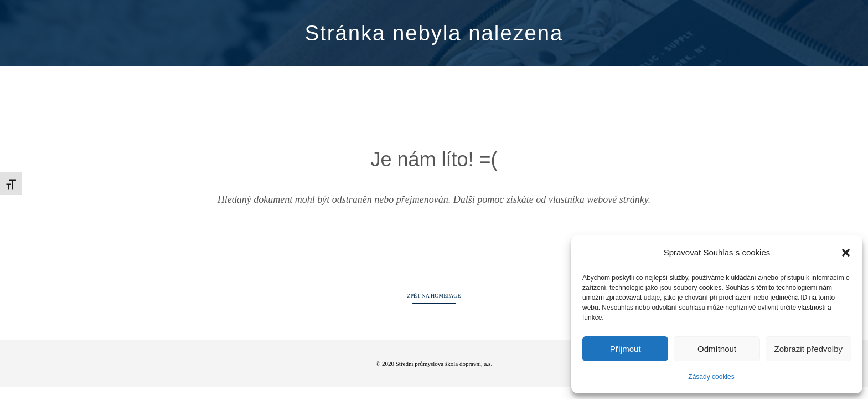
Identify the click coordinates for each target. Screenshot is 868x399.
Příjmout (626, 349)
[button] (846, 253)
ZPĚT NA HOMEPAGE (434, 296)
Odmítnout (717, 349)
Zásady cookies (711, 377)
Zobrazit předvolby (808, 349)
